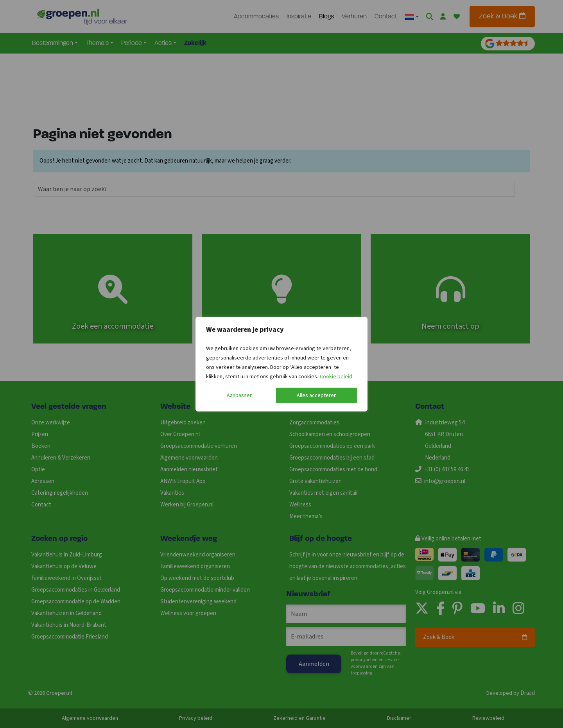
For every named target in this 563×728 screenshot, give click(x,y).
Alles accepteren (317, 395)
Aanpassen (240, 395)
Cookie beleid (336, 377)
